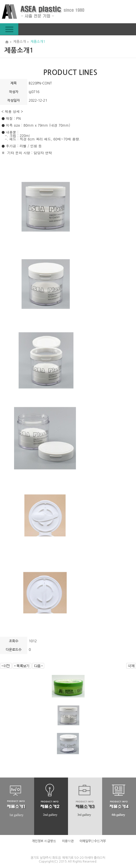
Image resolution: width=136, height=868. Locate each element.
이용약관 (68, 841)
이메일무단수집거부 (93, 841)
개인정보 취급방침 (44, 841)
